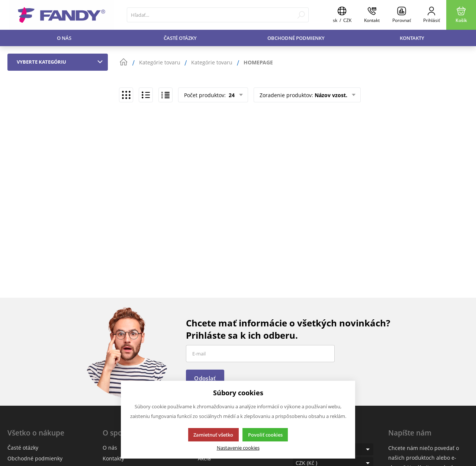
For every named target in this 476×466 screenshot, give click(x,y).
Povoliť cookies (265, 435)
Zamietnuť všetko (213, 435)
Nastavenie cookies (238, 448)
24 (231, 95)
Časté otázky (180, 38)
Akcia (204, 458)
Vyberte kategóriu (61, 62)
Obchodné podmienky (296, 38)
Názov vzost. (331, 95)
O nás (64, 38)
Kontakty (412, 38)
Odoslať (205, 378)
